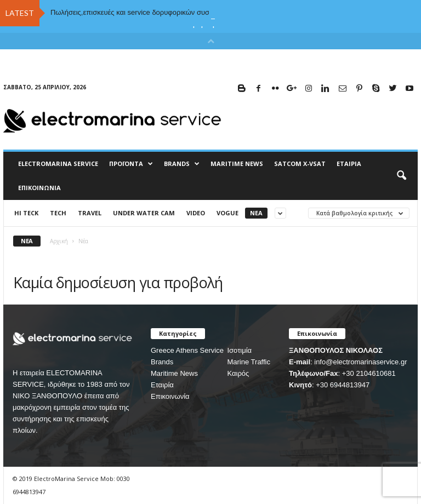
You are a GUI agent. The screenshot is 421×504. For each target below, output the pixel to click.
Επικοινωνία (39, 188)
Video (196, 213)
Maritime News (174, 373)
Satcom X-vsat (300, 164)
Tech (58, 213)
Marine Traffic (249, 362)
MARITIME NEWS (237, 164)
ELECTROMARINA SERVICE (58, 164)
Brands (162, 362)
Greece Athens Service (187, 350)
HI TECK (26, 213)
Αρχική (59, 241)
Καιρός (238, 373)
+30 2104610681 (369, 373)
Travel (90, 213)
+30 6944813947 (343, 385)
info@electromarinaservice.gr (360, 362)
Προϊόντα (131, 164)
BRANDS (182, 164)
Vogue (227, 213)
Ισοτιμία (239, 350)
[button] (401, 176)
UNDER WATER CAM (144, 213)
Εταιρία (349, 164)
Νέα (256, 213)
